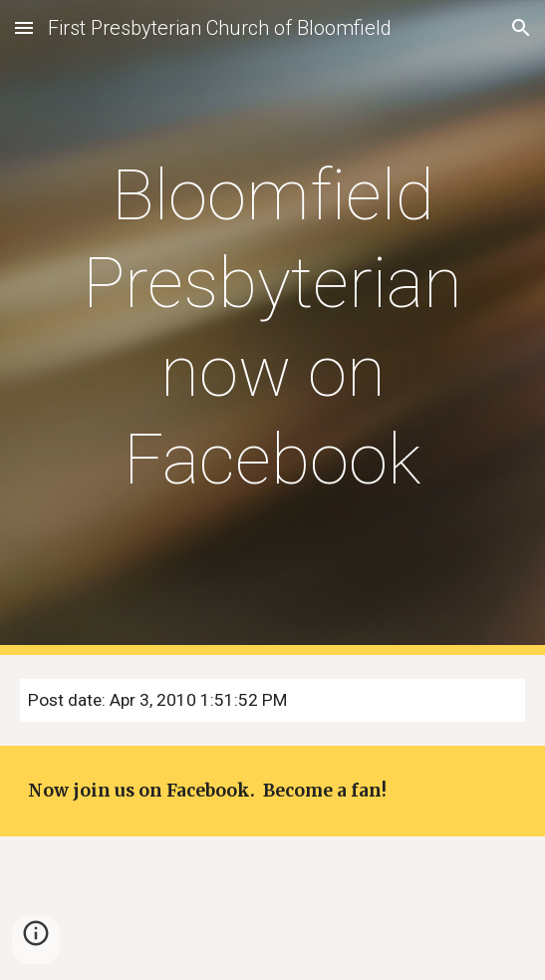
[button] (24, 27)
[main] (272, 327)
